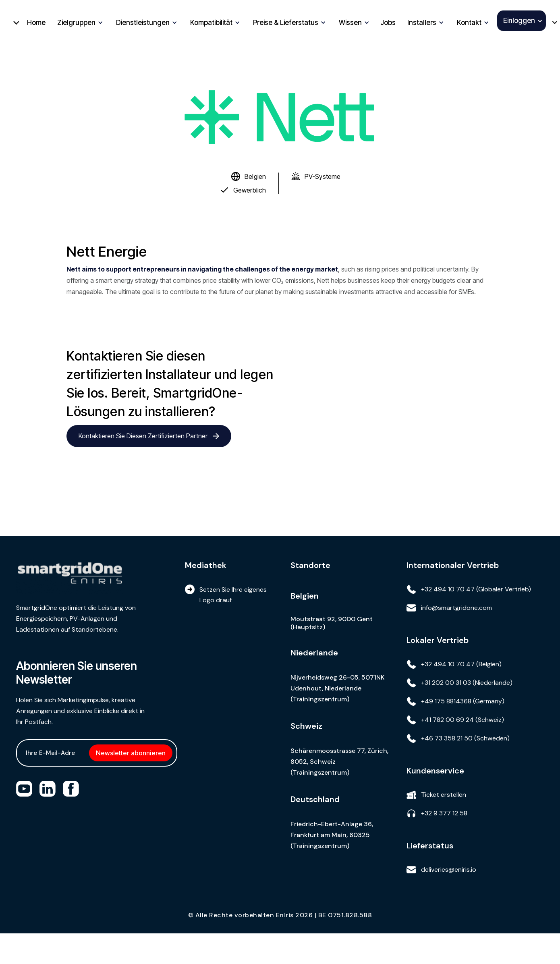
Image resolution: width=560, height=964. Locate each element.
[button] (13, 23)
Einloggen (519, 21)
